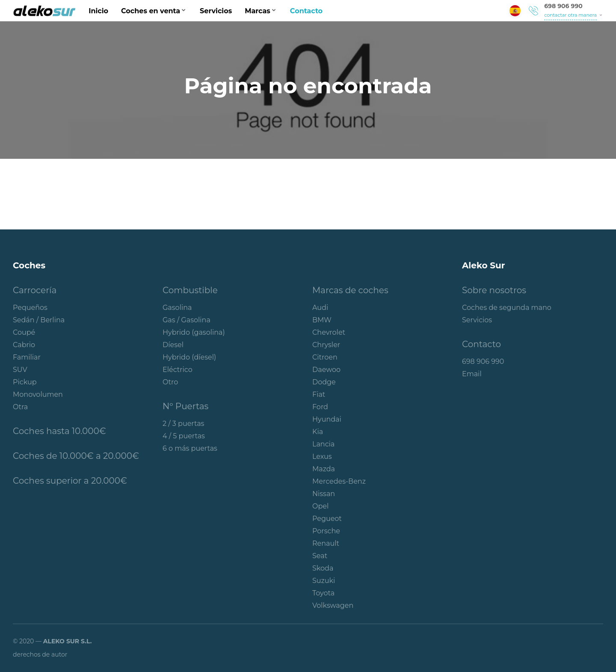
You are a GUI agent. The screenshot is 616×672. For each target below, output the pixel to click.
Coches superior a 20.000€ (70, 481)
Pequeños (30, 308)
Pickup (25, 382)
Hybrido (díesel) (189, 357)
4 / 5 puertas (184, 436)
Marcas (258, 11)
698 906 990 (563, 6)
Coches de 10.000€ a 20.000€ (76, 456)
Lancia (323, 444)
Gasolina (177, 308)
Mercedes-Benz (339, 481)
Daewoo (326, 370)
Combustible (190, 290)
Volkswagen (333, 605)
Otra (20, 407)
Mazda (324, 469)
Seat (320, 556)
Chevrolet (329, 332)
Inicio (98, 11)
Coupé (24, 332)
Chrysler (326, 345)
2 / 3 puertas (183, 424)
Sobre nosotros (494, 290)
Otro (170, 382)
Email (472, 374)
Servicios (216, 11)
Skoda (323, 568)
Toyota (323, 593)
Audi (320, 308)
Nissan (324, 494)
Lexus (322, 456)
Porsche (326, 531)
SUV (20, 370)
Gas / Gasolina (187, 320)
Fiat (319, 394)
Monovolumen (38, 394)
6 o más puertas (190, 448)
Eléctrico (178, 370)
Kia (318, 432)
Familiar (27, 357)
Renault (326, 543)
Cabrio (24, 345)
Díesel (173, 345)
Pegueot (327, 519)
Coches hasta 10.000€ (59, 431)
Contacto (306, 11)
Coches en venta (151, 11)
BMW (322, 320)
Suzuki (324, 581)
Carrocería (35, 290)
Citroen (325, 357)
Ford (320, 407)
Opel (320, 506)
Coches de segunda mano (507, 308)
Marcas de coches (350, 290)
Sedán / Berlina (39, 320)
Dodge (324, 382)
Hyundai (327, 419)
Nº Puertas (185, 406)
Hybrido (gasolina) (194, 332)
